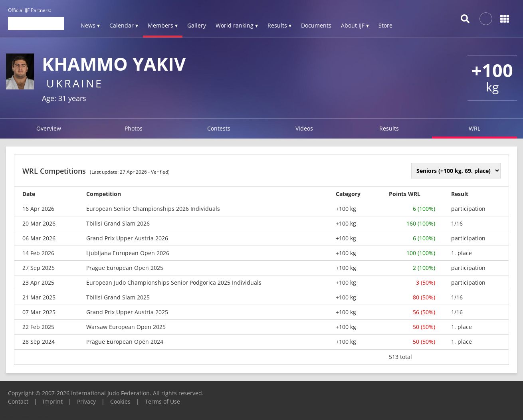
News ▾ (90, 25)
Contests (219, 128)
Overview (49, 128)
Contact (18, 401)
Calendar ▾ (124, 25)
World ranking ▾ (237, 25)
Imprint (53, 401)
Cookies (120, 401)
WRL (474, 128)
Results (389, 128)
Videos (304, 128)
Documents (316, 25)
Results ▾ (279, 25)
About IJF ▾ (355, 25)
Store (385, 25)
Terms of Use (162, 401)
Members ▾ (163, 25)
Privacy (86, 401)
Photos (134, 128)
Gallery (197, 25)
